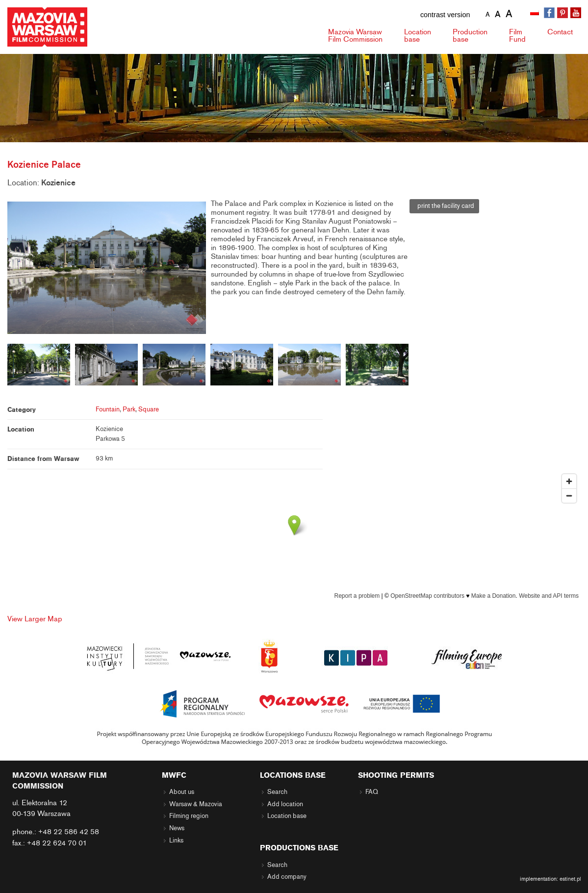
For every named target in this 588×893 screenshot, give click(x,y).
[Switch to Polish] (536, 13)
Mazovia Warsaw (355, 36)
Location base (287, 816)
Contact (560, 32)
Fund (517, 36)
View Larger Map (35, 619)
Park (129, 409)
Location (418, 36)
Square (149, 409)
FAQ (372, 792)
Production (470, 36)
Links (176, 841)
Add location (285, 804)
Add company (287, 877)
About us (182, 792)
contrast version (445, 15)
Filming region (189, 816)
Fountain (108, 409)
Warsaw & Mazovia (196, 804)
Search (277, 792)
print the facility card (444, 206)
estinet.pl (570, 879)
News (177, 828)
